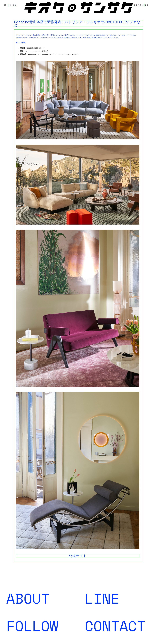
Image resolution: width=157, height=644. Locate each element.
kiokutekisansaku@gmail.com (98, 627)
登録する (88, 600)
